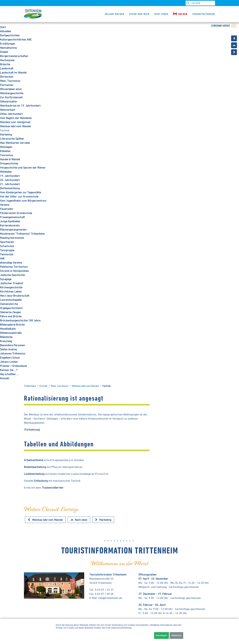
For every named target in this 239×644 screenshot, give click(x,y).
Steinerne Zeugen (11, 312)
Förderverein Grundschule (16, 213)
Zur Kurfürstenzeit (11, 97)
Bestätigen (162, 635)
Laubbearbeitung (35, 474)
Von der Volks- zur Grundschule (19, 196)
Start (3, 27)
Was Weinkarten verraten (15, 143)
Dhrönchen (7, 77)
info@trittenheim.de (110, 598)
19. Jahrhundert (10, 176)
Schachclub (7, 246)
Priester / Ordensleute (13, 366)
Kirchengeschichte (11, 287)
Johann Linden (9, 362)
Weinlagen (6, 147)
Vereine (5, 205)
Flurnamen (7, 85)
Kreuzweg (6, 341)
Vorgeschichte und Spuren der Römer (23, 167)
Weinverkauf (7, 110)
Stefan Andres (9, 349)
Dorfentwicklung (10, 188)
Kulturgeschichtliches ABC (16, 39)
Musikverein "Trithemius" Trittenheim (22, 234)
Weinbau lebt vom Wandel (15, 126)
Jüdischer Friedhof (11, 283)
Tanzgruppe (7, 250)
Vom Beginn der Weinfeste (16, 118)
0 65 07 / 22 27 (104, 590)
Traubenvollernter (53, 488)
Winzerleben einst (11, 89)
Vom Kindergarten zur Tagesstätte (20, 192)
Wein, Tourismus (10, 81)
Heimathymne (8, 48)
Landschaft (7, 68)
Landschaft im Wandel (13, 72)
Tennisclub (7, 254)
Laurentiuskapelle (11, 300)
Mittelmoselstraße (11, 333)
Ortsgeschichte (9, 163)
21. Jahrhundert (10, 184)
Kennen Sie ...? (9, 370)
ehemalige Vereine (11, 263)
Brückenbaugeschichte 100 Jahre (20, 320)
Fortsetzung (32, 430)
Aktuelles (6, 31)
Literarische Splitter (12, 139)
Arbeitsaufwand (33, 460)
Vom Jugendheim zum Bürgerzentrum (23, 201)
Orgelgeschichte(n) (11, 308)
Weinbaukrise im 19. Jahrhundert (20, 106)
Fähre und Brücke (11, 316)
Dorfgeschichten (10, 35)
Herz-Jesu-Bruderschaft (15, 296)
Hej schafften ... (9, 374)
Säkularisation (9, 101)
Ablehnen (176, 635)
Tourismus (7, 155)
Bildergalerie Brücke (12, 324)
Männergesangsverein (13, 229)
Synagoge (6, 279)
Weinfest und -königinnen (15, 122)
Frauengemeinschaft (12, 217)
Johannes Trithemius (13, 353)
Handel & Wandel (10, 159)
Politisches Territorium (14, 267)
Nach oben (81, 520)
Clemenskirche (9, 304)
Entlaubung (41, 481)
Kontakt (5, 378)
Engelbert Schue (10, 358)
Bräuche (5, 64)
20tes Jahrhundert (11, 114)
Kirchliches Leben (11, 291)
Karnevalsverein (10, 225)
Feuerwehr (7, 209)
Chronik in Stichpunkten (14, 271)
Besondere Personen (12, 345)
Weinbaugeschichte (12, 93)
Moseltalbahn (8, 329)
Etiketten (5, 151)
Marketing (6, 134)
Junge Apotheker (10, 221)
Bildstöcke (6, 337)
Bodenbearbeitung (35, 467)
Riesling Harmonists (12, 238)
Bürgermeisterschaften (14, 56)
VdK (2, 258)
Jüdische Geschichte (12, 275)
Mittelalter (6, 172)
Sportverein (7, 242)
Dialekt (4, 52)
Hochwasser (7, 60)
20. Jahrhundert (10, 180)
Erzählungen (8, 44)
